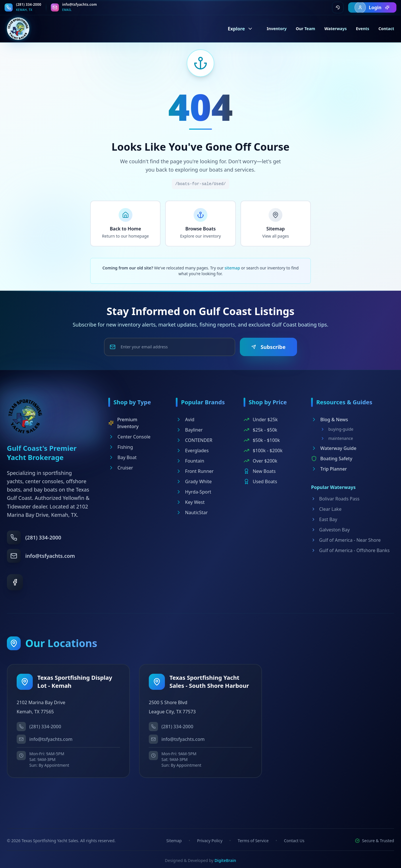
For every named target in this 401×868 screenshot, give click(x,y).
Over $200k (261, 461)
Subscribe (268, 347)
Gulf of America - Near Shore (346, 540)
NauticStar (192, 512)
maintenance (337, 438)
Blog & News (330, 420)
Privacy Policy (210, 841)
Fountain (190, 461)
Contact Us (294, 841)
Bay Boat (123, 457)
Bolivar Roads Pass (335, 499)
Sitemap (174, 841)
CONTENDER (194, 440)
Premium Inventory (123, 423)
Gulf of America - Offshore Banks (350, 550)
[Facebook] (15, 582)
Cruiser (121, 468)
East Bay (324, 519)
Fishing (121, 447)
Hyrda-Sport (193, 492)
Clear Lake (326, 509)
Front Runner (195, 471)
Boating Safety (332, 459)
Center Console (129, 437)
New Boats (260, 471)
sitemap (232, 268)
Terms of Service (253, 841)
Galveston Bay (330, 530)
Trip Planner (329, 469)
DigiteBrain (225, 860)
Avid (185, 420)
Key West (190, 502)
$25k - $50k (260, 430)
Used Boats (260, 481)
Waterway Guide (334, 448)
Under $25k (261, 420)
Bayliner (189, 430)
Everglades (192, 450)
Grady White (194, 481)
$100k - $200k (263, 450)
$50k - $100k (262, 440)
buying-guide (337, 429)
